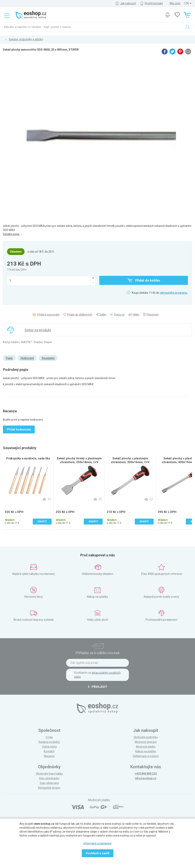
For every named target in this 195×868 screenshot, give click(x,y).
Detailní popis (13, 234)
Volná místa (49, 747)
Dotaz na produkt (38, 330)
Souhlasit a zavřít (98, 853)
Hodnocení (27, 358)
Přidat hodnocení (19, 429)
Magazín (49, 756)
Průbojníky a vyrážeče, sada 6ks (28, 458)
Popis (9, 358)
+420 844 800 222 (146, 774)
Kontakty (49, 751)
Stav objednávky (49, 778)
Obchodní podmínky (146, 737)
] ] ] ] (188, 3)
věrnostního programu (174, 293)
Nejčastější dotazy (49, 788)
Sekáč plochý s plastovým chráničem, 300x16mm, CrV (130, 460)
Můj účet (175, 3)
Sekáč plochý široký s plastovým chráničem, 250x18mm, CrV (79, 460)
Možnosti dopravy (146, 742)
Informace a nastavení (97, 843)
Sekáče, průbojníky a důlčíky (26, 39)
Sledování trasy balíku (49, 774)
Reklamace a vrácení (146, 756)
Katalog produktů (49, 742)
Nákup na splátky (146, 751)
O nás (49, 737)
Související (48, 358)
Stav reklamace (49, 783)
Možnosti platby (146, 747)
